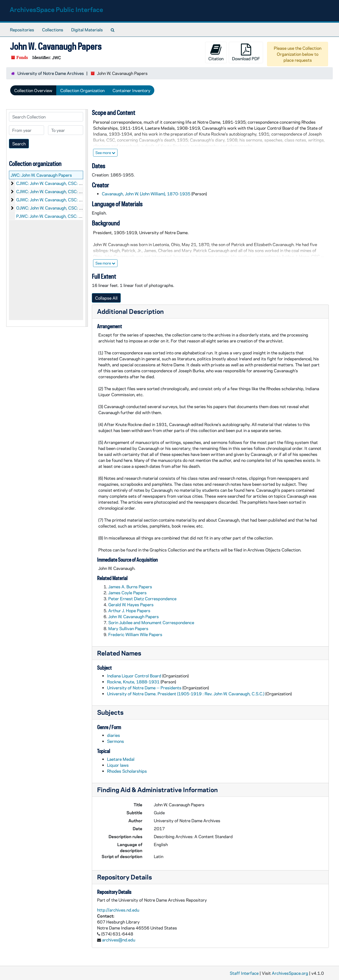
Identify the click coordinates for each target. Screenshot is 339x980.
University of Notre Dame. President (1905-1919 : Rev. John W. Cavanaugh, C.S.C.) (186, 694)
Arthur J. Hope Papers (129, 610)
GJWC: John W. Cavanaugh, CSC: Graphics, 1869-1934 (69, 200)
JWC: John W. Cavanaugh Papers (41, 175)
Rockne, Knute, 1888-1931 (133, 682)
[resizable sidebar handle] (87, 218)
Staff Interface (244, 973)
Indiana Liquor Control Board (134, 676)
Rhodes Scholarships (127, 771)
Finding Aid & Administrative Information (157, 789)
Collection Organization (82, 90)
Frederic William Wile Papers (135, 634)
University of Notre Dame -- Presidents (144, 688)
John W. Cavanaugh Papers (134, 616)
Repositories (22, 30)
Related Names (119, 653)
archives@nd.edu (119, 940)
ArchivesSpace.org (290, 973)
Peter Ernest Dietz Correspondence (142, 599)
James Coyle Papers (127, 593)
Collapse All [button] (106, 298)
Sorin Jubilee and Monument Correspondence (151, 622)
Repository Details (124, 877)
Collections (53, 30)
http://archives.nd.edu (118, 910)
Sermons (115, 741)
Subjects (110, 712)
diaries (113, 735)
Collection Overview (33, 90)
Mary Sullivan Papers (128, 628)
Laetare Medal (121, 759)
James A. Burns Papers (130, 587)
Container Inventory (131, 90)
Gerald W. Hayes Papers (131, 604)
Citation (216, 52)
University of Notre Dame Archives (51, 73)
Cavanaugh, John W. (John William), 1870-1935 (146, 194)
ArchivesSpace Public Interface (56, 9)
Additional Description (130, 311)
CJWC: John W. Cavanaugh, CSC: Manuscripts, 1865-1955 (72, 183)
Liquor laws (118, 765)
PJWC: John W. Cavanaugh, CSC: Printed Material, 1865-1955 (76, 216)
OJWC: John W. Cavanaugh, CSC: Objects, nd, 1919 (65, 208)
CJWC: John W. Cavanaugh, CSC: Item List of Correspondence (75, 191)
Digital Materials (87, 30)
